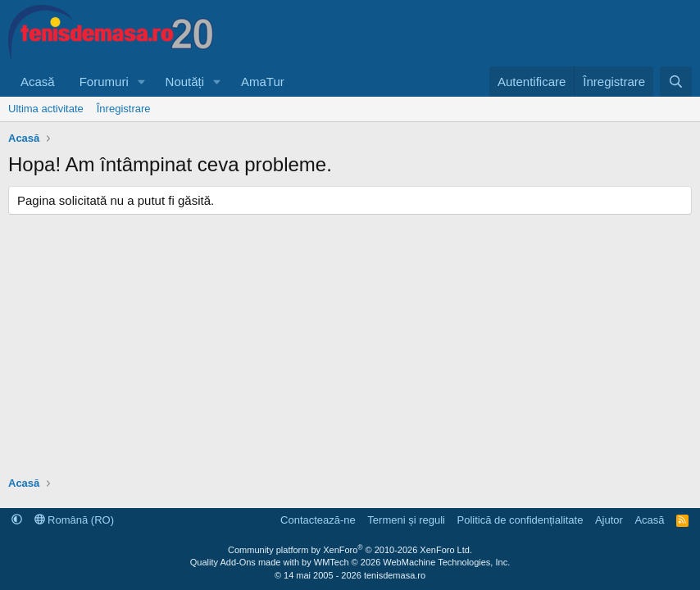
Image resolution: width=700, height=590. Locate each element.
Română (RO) (75, 520)
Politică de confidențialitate (520, 520)
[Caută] (676, 82)
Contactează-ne (318, 520)
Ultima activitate (46, 109)
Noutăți (185, 82)
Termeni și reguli (406, 520)
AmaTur (263, 82)
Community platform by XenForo (350, 550)
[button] (142, 82)
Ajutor (609, 520)
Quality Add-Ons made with (246, 562)
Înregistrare (124, 109)
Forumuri (104, 82)
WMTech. (412, 562)
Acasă (38, 82)
